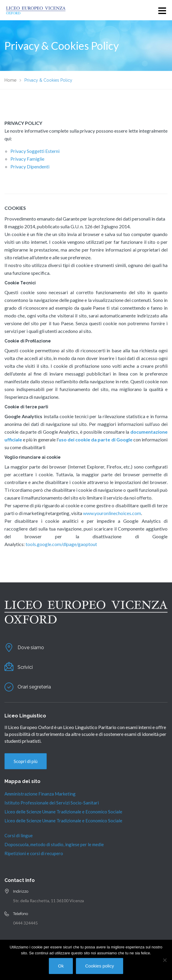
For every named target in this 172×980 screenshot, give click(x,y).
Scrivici (25, 667)
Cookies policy (100, 966)
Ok (61, 966)
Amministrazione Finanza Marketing (40, 794)
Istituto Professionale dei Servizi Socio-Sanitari (52, 803)
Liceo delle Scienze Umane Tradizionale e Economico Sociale (63, 812)
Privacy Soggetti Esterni (35, 151)
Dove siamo (31, 648)
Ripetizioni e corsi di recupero (34, 853)
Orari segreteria (34, 687)
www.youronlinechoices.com (112, 513)
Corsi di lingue (19, 835)
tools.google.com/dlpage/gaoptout (61, 544)
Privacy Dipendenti (30, 166)
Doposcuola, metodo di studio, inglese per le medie (54, 844)
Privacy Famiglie (27, 159)
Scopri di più (26, 761)
